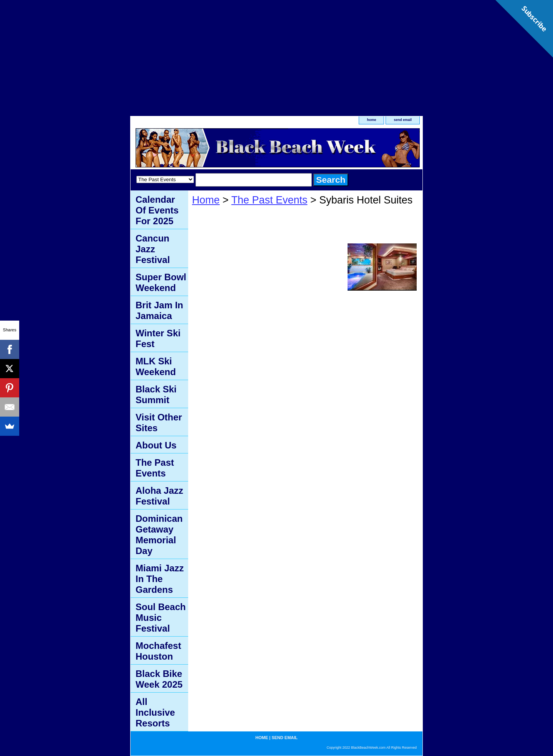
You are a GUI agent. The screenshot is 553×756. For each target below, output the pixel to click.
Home (206, 200)
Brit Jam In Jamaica (159, 310)
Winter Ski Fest (158, 338)
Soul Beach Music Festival (161, 618)
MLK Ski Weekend (156, 366)
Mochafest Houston (158, 651)
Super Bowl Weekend (161, 282)
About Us (156, 445)
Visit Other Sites (159, 423)
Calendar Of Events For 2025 (157, 210)
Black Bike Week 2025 (159, 679)
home (371, 120)
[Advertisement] (276, 54)
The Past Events (269, 200)
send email (403, 120)
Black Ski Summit (156, 395)
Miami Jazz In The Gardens (160, 579)
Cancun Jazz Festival (153, 249)
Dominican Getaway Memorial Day (159, 535)
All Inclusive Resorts (155, 712)
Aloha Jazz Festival (159, 496)
